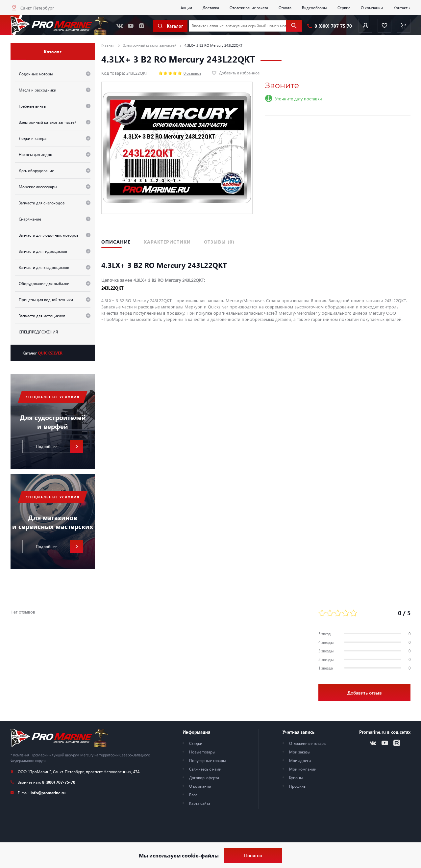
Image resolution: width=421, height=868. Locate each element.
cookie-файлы (200, 855)
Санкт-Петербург (37, 8)
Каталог (42, 353)
